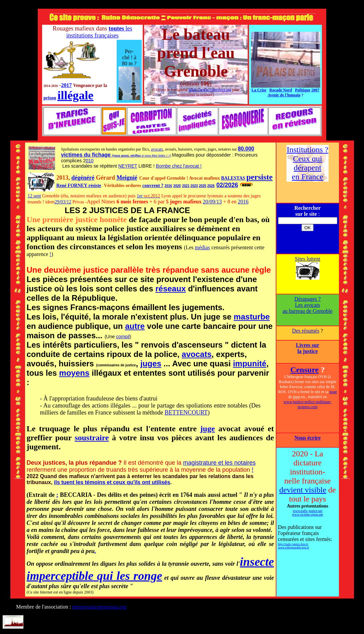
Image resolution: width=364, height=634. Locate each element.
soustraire (92, 438)
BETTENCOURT (186, 413)
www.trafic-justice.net (308, 511)
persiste (260, 177)
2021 (186, 186)
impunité (250, 364)
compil (123, 337)
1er (140, 196)
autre (135, 326)
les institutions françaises (99, 32)
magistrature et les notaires (219, 463)
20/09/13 (212, 202)
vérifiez (136, 156)
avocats (157, 149)
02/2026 (227, 185)
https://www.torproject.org (210, 90)
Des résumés (306, 331)
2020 (177, 186)
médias (202, 247)
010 (89, 161)
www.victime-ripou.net (308, 514)
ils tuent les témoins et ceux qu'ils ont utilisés (112, 482)
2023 (194, 186)
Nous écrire (308, 438)
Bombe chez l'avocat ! (179, 166)
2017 (67, 85)
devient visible (303, 490)
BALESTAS (233, 178)
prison (50, 98)
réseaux (171, 289)
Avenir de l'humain (284, 95)
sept (37, 196)
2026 (211, 186)
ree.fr (306, 547)
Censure (305, 370)
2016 (168, 186)
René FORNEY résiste (79, 186)
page (333, 392)
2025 (203, 186)
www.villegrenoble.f (290, 547)
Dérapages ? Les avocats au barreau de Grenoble (308, 305)
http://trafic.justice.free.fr (293, 544)
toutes (116, 28)
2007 (316, 90)
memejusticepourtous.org (99, 607)
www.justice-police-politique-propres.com (308, 404)
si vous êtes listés (154, 156)
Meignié (127, 178)
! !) (169, 156)
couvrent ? (153, 186)
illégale (76, 95)
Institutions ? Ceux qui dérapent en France (308, 163)
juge (208, 429)
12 (31, 196)
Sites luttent (308, 259)
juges (151, 364)
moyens (74, 373)
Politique (302, 90)
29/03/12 (63, 202)
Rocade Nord (281, 90)
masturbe (252, 317)
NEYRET (128, 166)
